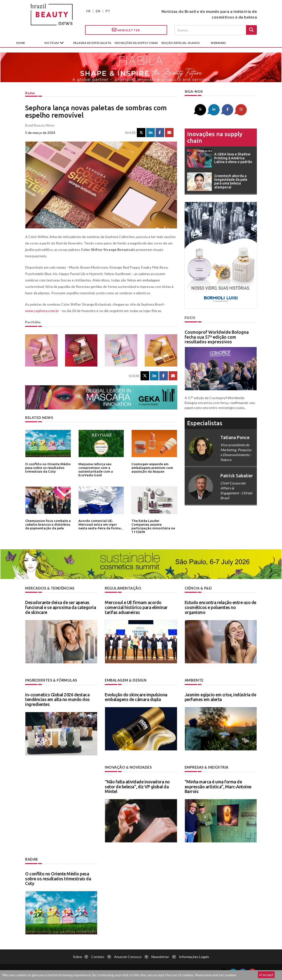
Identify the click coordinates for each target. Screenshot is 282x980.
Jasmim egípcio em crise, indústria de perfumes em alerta (220, 697)
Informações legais (194, 956)
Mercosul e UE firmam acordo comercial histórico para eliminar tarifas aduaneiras (136, 607)
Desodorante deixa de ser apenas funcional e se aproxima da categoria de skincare (61, 607)
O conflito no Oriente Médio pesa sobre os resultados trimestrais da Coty (47, 468)
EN (98, 11)
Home (21, 43)
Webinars (218, 43)
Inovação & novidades (128, 767)
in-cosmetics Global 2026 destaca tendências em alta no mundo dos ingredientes (57, 699)
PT (108, 11)
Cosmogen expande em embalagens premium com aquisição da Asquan (152, 468)
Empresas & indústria (206, 767)
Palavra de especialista (92, 43)
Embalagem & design (125, 680)
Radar (30, 93)
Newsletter (126, 30)
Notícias (52, 43)
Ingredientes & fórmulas (51, 680)
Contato (98, 956)
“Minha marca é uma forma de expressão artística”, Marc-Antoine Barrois (218, 786)
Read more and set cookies (216, 975)
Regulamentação (123, 588)
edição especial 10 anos (181, 43)
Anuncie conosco (128, 956)
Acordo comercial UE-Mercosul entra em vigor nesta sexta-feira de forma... (100, 524)
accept (266, 975)
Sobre (78, 956)
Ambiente (194, 680)
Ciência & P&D (198, 588)
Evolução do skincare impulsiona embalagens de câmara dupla (136, 697)
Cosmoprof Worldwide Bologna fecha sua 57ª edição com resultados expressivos (217, 337)
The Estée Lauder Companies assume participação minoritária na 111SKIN (154, 524)
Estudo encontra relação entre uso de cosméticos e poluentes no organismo (220, 607)
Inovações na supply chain (136, 43)
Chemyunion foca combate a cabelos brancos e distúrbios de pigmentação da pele (47, 524)
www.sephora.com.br (42, 311)
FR (88, 11)
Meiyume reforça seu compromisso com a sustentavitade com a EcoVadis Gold (95, 469)
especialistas (205, 423)
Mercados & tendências (50, 588)
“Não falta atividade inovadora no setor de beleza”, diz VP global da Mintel (137, 786)
